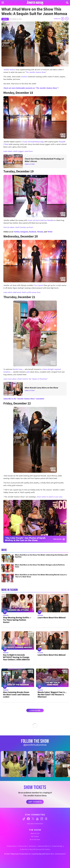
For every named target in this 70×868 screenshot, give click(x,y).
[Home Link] (35, 3)
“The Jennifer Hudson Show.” (36, 72)
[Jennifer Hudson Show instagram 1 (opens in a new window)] (15, 764)
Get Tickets (35, 802)
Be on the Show (35, 840)
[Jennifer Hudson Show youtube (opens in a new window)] (37, 819)
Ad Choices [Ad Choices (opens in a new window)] (32, 846)
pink (28, 372)
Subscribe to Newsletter (35, 824)
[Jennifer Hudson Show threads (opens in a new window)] (46, 819)
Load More (35, 710)
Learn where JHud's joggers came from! (18, 151)
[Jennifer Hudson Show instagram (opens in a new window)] (42, 819)
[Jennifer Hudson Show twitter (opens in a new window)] (33, 819)
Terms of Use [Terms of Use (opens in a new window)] (22, 846)
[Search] (67, 3)
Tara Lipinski (38, 285)
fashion (25, 77)
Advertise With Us (44, 846)
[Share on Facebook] (63, 19)
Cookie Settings (57, 846)
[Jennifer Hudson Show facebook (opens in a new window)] (28, 819)
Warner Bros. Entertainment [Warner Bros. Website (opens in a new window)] (56, 854)
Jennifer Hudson (9, 70)
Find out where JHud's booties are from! (19, 227)
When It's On (35, 834)
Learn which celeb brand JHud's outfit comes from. (22, 292)
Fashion (5, 19)
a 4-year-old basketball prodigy (33, 142)
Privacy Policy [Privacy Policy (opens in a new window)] (11, 846)
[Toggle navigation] (3, 3)
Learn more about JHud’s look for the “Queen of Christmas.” (26, 379)
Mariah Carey (18, 369)
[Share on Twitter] (67, 19)
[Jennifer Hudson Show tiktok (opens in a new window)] (24, 819)
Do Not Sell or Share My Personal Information (35, 849)
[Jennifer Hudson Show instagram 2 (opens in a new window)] (42, 764)
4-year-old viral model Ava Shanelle (40, 220)
